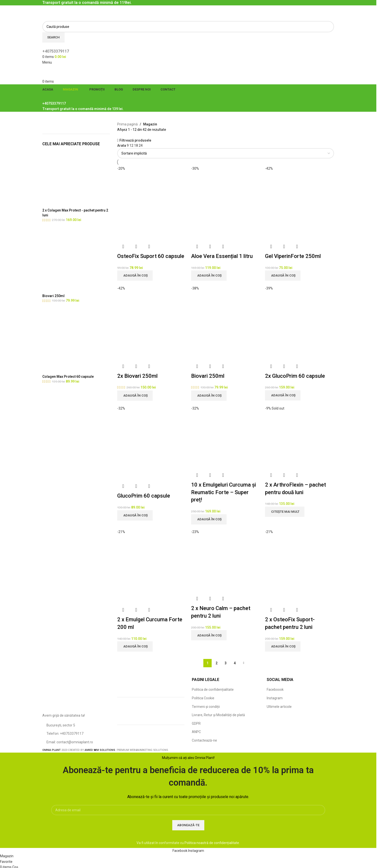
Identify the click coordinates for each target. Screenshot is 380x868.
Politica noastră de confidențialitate (212, 843)
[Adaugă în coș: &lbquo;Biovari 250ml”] (209, 396)
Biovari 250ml (53, 296)
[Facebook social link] (180, 851)
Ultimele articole (279, 707)
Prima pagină (127, 124)
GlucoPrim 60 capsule (144, 496)
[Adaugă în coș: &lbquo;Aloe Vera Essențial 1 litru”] (209, 276)
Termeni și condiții (206, 707)
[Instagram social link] (196, 851)
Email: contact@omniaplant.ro (70, 742)
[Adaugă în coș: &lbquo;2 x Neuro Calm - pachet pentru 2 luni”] (209, 635)
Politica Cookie (203, 698)
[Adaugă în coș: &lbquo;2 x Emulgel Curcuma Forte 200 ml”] (135, 646)
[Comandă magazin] (226, 153)
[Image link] (76, 694)
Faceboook (275, 690)
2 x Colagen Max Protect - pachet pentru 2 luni (75, 213)
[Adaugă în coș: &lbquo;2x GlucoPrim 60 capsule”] (283, 395)
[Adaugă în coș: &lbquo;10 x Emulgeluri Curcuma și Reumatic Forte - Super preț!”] (209, 519)
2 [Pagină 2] (217, 663)
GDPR (196, 723)
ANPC (196, 732)
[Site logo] (59, 13)
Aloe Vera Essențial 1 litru (222, 256)
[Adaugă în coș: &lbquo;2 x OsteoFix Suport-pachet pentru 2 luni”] (283, 646)
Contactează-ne (204, 740)
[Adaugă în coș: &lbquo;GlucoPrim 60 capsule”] (135, 515)
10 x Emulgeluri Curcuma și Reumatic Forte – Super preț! (224, 492)
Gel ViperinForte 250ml (293, 256)
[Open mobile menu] (47, 62)
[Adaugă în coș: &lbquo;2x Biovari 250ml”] (135, 396)
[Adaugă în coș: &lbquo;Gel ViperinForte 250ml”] (283, 276)
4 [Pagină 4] (235, 663)
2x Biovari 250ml (137, 376)
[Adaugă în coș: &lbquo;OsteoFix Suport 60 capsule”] (135, 276)
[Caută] (188, 27)
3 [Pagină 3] (226, 663)
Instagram (275, 698)
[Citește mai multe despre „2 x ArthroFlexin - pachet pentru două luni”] (285, 512)
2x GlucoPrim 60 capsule (295, 376)
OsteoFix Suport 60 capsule (151, 256)
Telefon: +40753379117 (65, 734)
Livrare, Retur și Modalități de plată (218, 715)
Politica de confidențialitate (213, 690)
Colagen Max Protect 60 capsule (68, 377)
